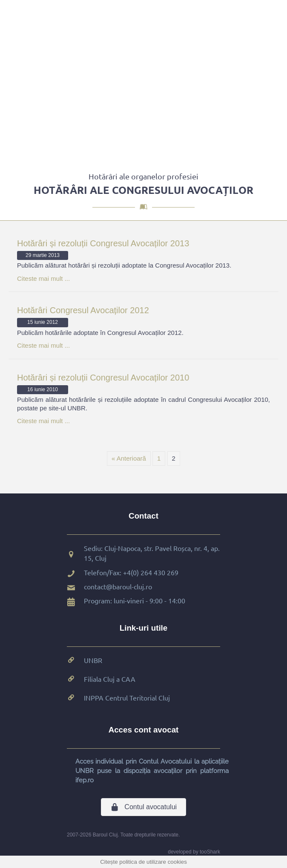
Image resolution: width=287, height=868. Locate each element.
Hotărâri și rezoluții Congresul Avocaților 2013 (103, 243)
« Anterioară (129, 458)
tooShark (210, 852)
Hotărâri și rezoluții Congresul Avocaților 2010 (103, 378)
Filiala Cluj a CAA (110, 679)
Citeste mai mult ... (43, 278)
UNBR (93, 660)
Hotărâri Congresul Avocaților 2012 (83, 310)
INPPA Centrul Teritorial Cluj (127, 698)
